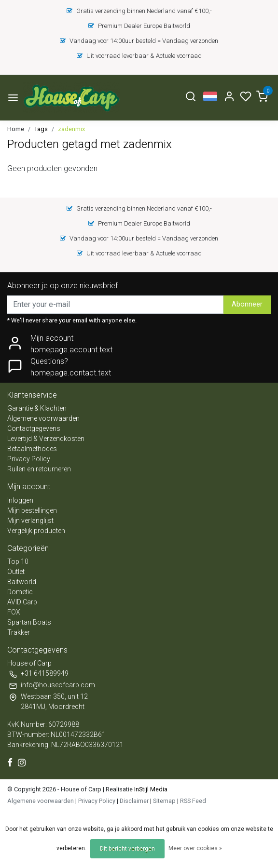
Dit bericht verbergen (127, 849)
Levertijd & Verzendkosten (46, 439)
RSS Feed (193, 801)
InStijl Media (150, 789)
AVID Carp (22, 602)
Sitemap (164, 801)
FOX (14, 612)
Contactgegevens (34, 428)
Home (16, 129)
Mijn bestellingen (32, 510)
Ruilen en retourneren (39, 469)
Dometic (20, 592)
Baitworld (22, 582)
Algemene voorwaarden (43, 418)
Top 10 (18, 561)
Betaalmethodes (32, 449)
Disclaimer (134, 801)
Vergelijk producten (36, 531)
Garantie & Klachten (37, 408)
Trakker (19, 632)
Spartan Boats (29, 622)
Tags (41, 129)
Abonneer (247, 304)
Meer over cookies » (195, 848)
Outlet (16, 572)
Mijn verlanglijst (30, 521)
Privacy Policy (29, 459)
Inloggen (20, 500)
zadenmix (71, 129)
